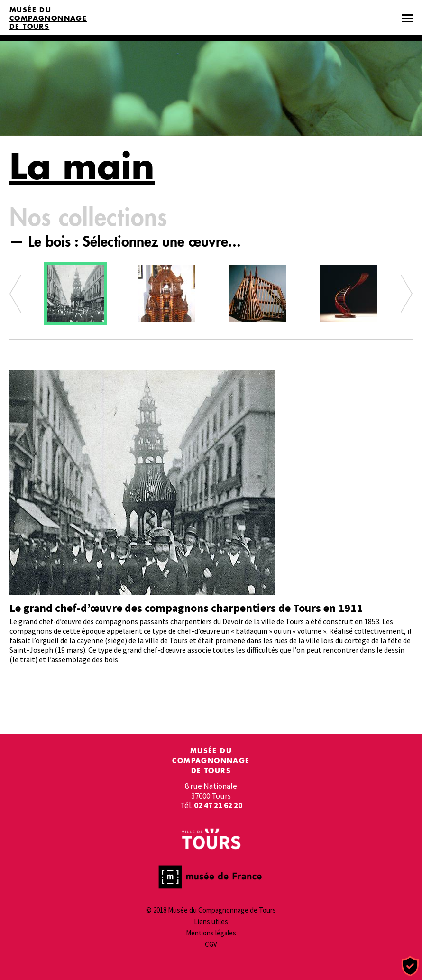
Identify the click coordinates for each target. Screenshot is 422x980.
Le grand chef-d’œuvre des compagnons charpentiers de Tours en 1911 (186, 608)
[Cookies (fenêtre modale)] (410, 966)
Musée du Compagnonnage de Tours (48, 18)
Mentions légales (211, 933)
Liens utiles (211, 921)
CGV (211, 944)
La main (82, 166)
